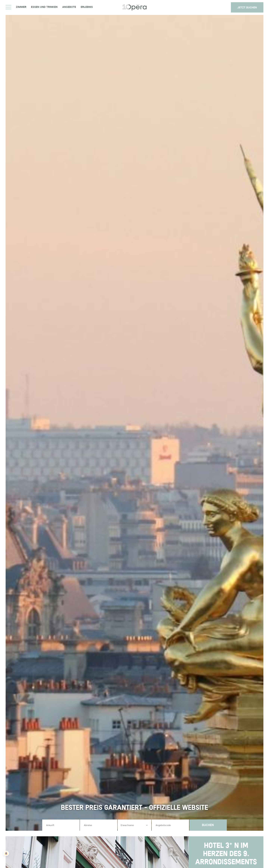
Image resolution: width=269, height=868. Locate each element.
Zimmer (21, 7)
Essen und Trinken (44, 7)
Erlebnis (87, 7)
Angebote (69, 7)
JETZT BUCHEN (247, 7)
